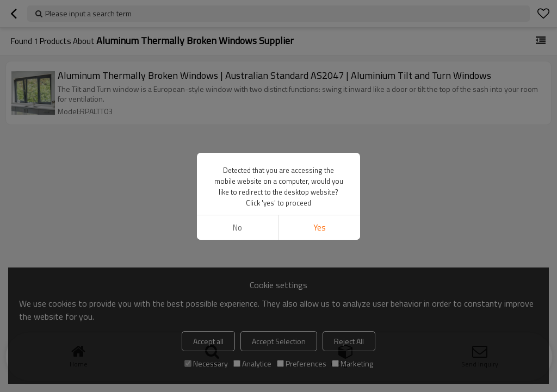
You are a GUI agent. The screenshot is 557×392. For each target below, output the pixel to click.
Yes (320, 228)
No (237, 228)
